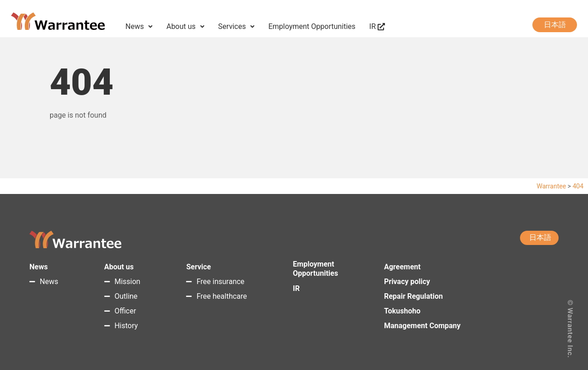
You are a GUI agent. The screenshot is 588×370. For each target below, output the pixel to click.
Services (236, 26)
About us (185, 26)
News (139, 26)
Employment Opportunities (312, 26)
